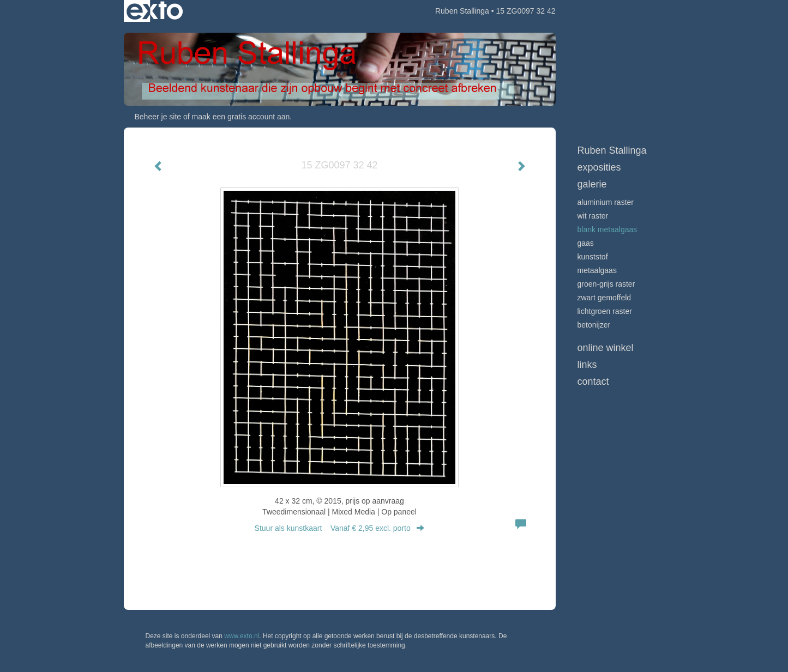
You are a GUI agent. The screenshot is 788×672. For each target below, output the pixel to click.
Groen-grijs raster (606, 284)
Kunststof (593, 257)
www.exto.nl (242, 636)
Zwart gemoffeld (604, 298)
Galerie (592, 184)
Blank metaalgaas (607, 229)
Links (587, 365)
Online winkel (606, 348)
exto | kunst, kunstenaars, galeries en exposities (155, 11)
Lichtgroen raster (605, 311)
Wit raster (593, 216)
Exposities (599, 167)
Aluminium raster (606, 202)
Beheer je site (158, 117)
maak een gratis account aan (241, 117)
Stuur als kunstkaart (340, 528)
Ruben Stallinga (462, 11)
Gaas (586, 243)
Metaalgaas (597, 270)
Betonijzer (594, 325)
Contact (593, 382)
